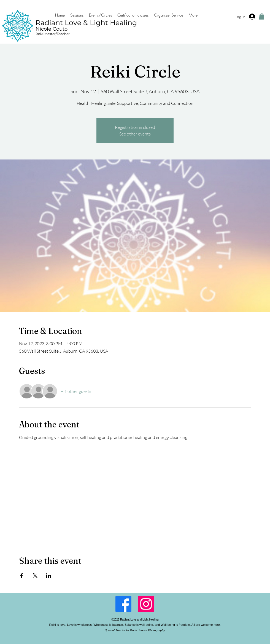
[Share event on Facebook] (22, 576)
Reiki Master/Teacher (53, 34)
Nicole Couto (52, 29)
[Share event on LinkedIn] (49, 576)
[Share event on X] (35, 576)
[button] (262, 16)
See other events (135, 134)
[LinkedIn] (146, 604)
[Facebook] (123, 604)
